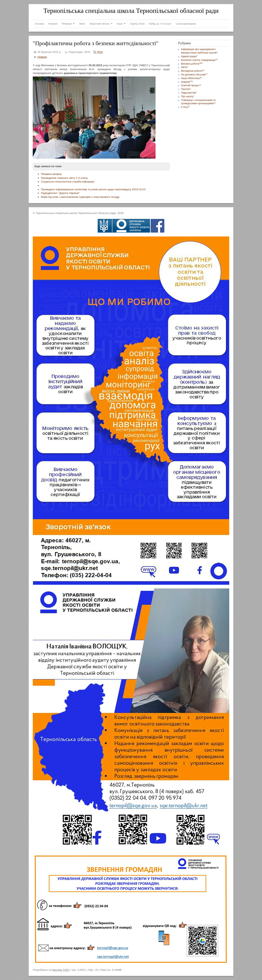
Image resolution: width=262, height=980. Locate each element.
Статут (185, 107)
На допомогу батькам (194, 75)
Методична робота (193, 71)
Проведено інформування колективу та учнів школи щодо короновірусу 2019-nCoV (93, 189)
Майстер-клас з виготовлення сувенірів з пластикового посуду (80, 197)
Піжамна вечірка (51, 174)
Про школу (188, 96)
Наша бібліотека (191, 78)
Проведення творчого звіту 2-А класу (64, 178)
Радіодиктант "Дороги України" (60, 193)
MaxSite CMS (61, 970)
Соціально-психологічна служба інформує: (68, 182)
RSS (100, 52)
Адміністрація (189, 56)
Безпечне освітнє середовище (199, 60)
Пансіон (186, 89)
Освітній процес (191, 85)
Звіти (184, 67)
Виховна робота (192, 64)
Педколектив (189, 93)
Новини (42, 57)
